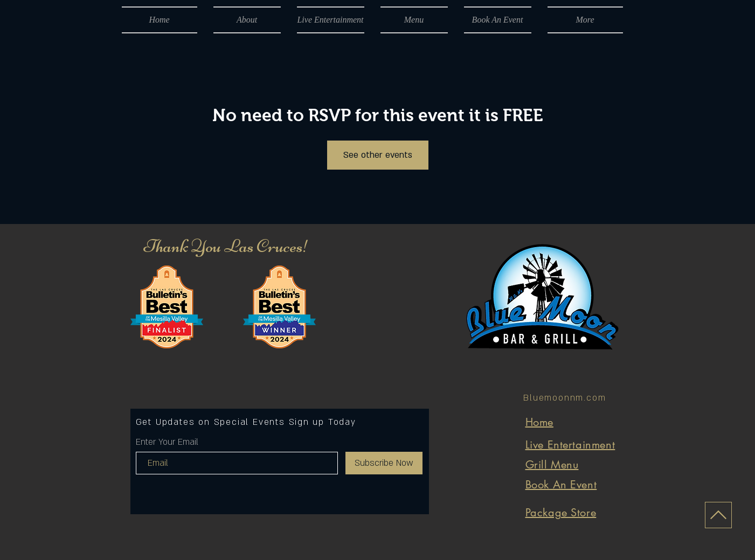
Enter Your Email (167, 442)
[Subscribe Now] (384, 463)
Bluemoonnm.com (564, 398)
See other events (378, 155)
